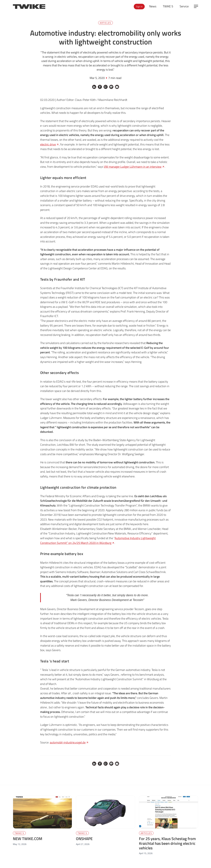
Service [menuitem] (184, 6)
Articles (105, 23)
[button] (94, 87)
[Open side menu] (196, 6)
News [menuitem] (153, 6)
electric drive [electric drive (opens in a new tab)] (50, 144)
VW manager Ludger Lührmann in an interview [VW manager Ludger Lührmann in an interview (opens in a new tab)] (134, 167)
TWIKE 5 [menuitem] (168, 6)
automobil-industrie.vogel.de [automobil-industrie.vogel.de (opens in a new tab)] (69, 742)
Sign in (139, 6)
